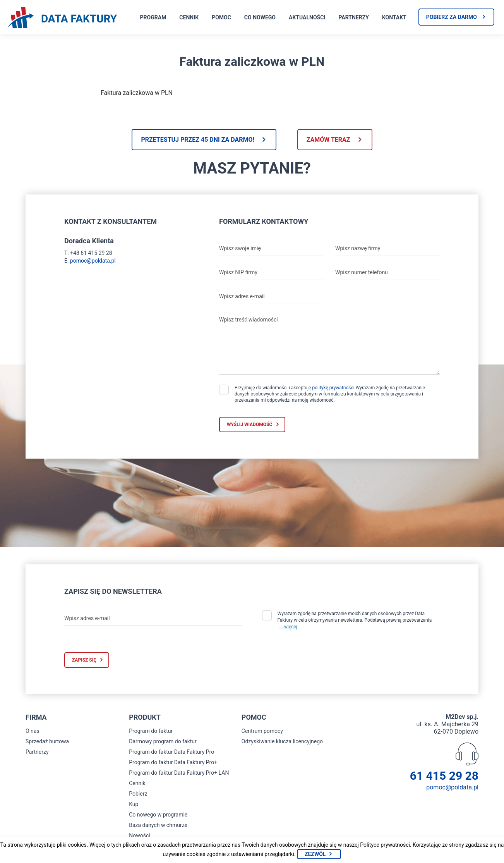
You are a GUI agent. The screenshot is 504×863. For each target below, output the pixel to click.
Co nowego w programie (158, 815)
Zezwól (315, 854)
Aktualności (307, 17)
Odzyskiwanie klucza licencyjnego (282, 741)
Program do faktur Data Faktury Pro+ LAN (179, 773)
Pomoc (221, 17)
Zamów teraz (328, 140)
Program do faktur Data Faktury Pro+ (173, 762)
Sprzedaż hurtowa (47, 741)
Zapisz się (84, 660)
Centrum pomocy (262, 731)
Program (153, 17)
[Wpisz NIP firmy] (271, 272)
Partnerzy (353, 17)
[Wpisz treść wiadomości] (329, 344)
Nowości (139, 835)
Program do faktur (151, 731)
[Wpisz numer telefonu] (387, 272)
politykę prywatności (333, 388)
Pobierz (138, 794)
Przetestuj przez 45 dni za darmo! (197, 140)
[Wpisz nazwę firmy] (387, 248)
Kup (134, 804)
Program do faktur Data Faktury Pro (171, 752)
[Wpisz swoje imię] (271, 248)
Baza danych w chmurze (158, 825)
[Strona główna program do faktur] (62, 18)
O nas (33, 731)
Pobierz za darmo (452, 17)
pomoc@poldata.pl (93, 261)
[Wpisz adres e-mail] (271, 296)
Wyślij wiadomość (249, 425)
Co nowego (260, 17)
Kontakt (394, 17)
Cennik (189, 17)
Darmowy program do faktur (163, 741)
